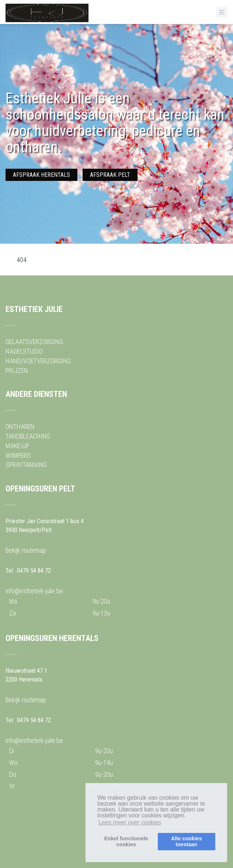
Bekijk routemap (26, 550)
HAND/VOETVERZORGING (38, 361)
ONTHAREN (20, 427)
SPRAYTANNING (26, 465)
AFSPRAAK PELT (110, 175)
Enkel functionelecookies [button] (126, 841)
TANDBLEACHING (28, 436)
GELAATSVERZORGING (34, 342)
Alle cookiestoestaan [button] (187, 841)
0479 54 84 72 (34, 570)
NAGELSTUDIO (24, 351)
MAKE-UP (17, 446)
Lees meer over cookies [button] (130, 822)
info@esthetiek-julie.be (34, 591)
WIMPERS (18, 455)
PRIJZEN (17, 370)
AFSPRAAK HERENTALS (41, 175)
